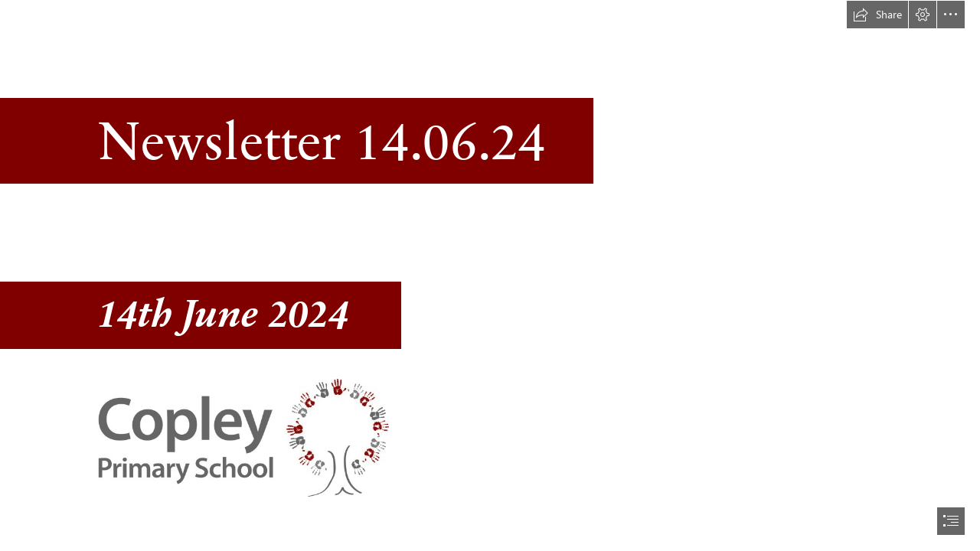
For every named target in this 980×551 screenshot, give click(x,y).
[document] (490, 275)
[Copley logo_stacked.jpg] (242, 437)
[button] (877, 15)
